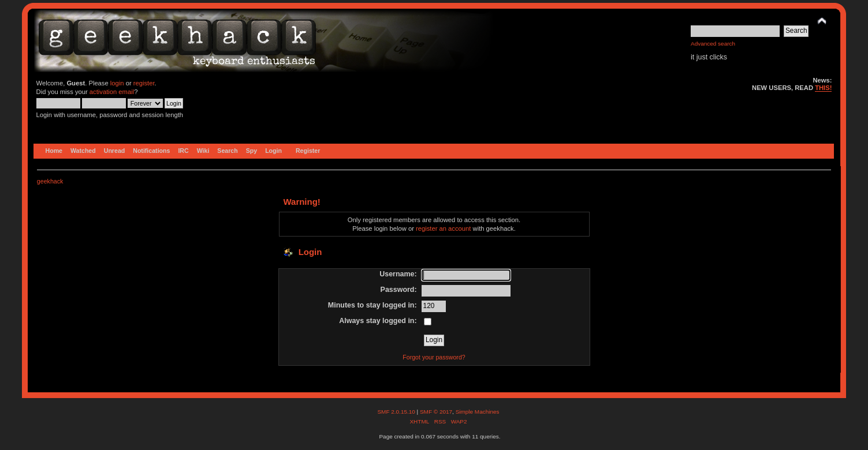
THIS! (823, 88)
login (117, 83)
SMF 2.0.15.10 (397, 412)
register (144, 83)
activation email (112, 92)
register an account (443, 228)
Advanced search (713, 44)
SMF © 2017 (436, 412)
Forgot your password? (434, 357)
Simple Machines (478, 412)
